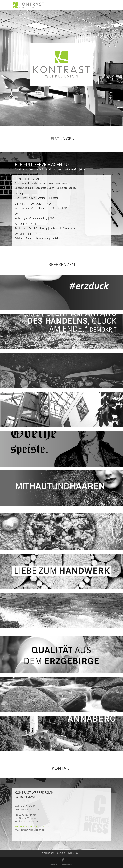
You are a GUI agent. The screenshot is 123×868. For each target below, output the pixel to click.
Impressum (73, 853)
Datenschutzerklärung (53, 853)
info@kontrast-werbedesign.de (30, 826)
